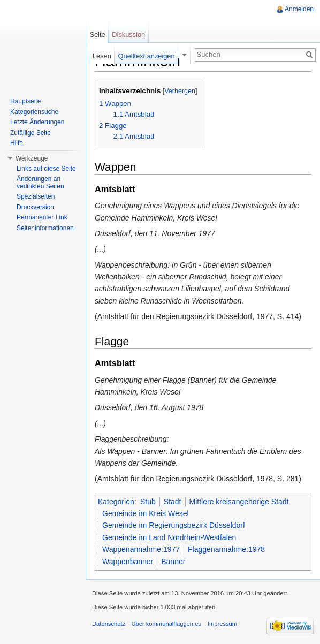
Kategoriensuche (34, 112)
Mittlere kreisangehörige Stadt (239, 502)
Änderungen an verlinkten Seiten (40, 183)
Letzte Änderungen (37, 122)
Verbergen (180, 91)
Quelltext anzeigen (147, 56)
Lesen (102, 56)
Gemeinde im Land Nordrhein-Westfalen (169, 537)
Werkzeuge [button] (32, 158)
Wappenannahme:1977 (141, 549)
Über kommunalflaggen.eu (166, 624)
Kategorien (116, 502)
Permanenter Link (42, 217)
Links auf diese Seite (46, 169)
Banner (173, 562)
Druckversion (35, 207)
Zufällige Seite (31, 133)
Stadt (173, 502)
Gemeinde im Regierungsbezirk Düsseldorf (174, 525)
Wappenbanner (128, 562)
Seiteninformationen (45, 228)
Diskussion (128, 35)
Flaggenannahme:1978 (226, 549)
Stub (148, 502)
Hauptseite (25, 101)
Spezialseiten (36, 196)
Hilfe (17, 143)
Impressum (222, 624)
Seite (97, 35)
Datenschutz (109, 624)
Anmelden (299, 9)
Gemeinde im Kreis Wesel (146, 513)
